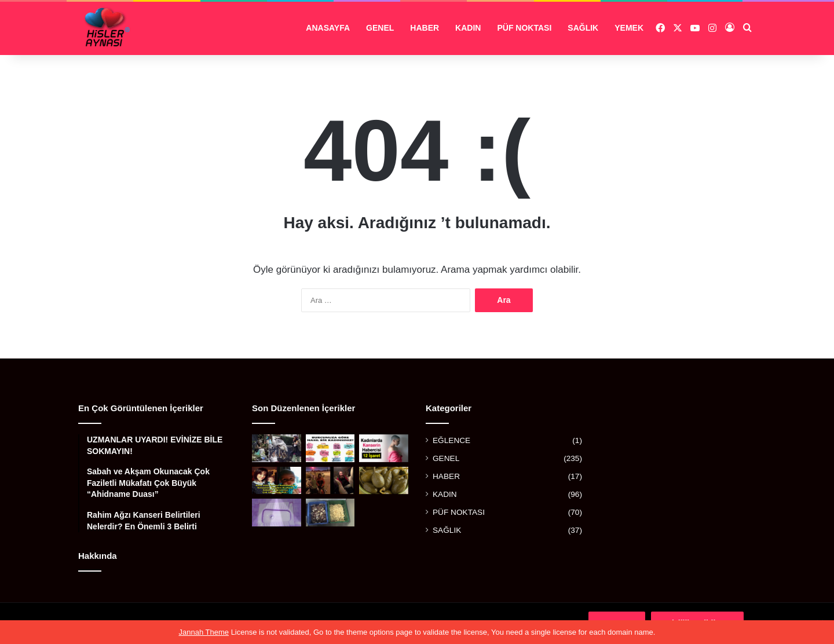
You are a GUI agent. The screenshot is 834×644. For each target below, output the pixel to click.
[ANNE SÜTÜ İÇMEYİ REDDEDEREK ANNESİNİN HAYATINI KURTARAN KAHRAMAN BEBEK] (277, 481)
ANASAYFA (328, 28)
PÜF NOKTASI (524, 28)
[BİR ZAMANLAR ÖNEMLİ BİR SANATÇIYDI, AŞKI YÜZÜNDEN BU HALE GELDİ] (277, 448)
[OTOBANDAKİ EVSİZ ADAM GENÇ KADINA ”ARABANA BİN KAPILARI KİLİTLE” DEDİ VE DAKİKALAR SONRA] (330, 481)
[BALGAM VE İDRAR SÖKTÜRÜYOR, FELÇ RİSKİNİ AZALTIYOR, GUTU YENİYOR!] (384, 481)
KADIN (468, 28)
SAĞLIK (583, 28)
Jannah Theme (204, 632)
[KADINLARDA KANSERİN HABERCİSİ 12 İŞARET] (384, 448)
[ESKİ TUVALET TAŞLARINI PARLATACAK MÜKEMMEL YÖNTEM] (277, 513)
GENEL (380, 28)
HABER (425, 28)
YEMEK (629, 28)
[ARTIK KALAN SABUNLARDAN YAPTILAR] (330, 513)
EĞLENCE (451, 440)
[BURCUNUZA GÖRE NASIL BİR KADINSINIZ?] (330, 448)
